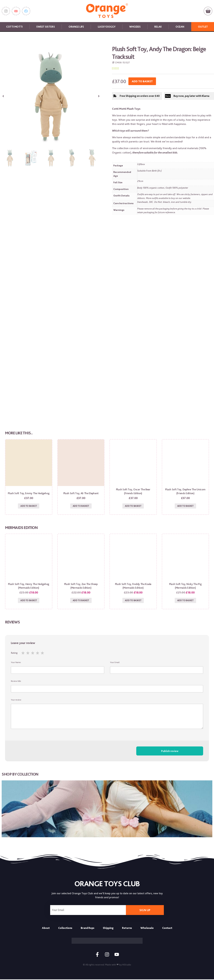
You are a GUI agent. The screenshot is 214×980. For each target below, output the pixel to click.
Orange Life (76, 27)
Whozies (135, 27)
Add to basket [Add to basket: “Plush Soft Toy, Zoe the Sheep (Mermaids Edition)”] (81, 601)
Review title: (107, 687)
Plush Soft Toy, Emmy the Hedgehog (29, 493)
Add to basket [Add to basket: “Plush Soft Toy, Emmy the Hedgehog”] (29, 506)
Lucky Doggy (107, 27)
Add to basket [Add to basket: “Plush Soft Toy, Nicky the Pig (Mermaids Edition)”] (185, 601)
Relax (158, 27)
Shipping (108, 928)
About (46, 928)
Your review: (107, 714)
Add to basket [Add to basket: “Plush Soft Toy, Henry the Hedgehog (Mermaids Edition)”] (29, 601)
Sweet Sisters (45, 27)
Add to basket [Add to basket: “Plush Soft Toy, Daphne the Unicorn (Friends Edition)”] (185, 506)
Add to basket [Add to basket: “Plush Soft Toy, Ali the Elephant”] (81, 506)
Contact (167, 928)
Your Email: (157, 668)
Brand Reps (88, 928)
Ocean (180, 27)
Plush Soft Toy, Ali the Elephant (81, 493)
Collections (65, 928)
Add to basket (142, 81)
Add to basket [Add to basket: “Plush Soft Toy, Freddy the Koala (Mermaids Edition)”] (133, 601)
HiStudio (127, 965)
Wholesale (147, 928)
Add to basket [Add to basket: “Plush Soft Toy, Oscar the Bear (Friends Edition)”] (133, 506)
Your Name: (58, 668)
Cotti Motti (14, 27)
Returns (127, 928)
